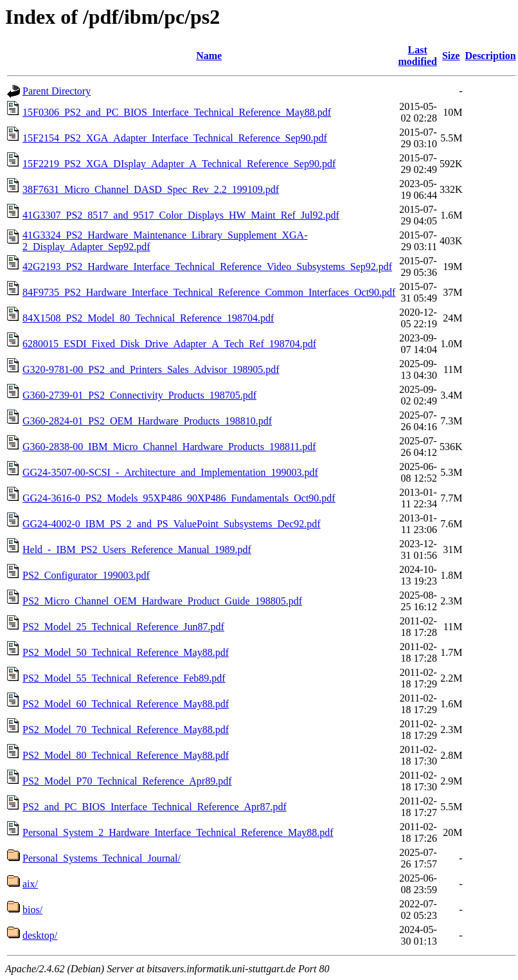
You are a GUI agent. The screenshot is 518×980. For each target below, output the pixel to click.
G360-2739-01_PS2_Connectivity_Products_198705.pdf (139, 395)
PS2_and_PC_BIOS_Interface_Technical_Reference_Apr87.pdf (155, 807)
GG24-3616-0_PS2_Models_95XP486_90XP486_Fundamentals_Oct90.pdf (179, 498)
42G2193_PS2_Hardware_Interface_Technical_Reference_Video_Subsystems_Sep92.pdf (207, 267)
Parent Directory (57, 91)
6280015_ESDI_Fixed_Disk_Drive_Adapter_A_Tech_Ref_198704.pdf (169, 344)
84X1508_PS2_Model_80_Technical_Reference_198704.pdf (148, 318)
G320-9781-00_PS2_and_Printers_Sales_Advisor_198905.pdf (151, 369)
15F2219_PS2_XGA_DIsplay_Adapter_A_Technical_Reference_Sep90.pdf (179, 164)
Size (451, 56)
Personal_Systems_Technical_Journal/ (102, 858)
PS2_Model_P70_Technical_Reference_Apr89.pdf (127, 781)
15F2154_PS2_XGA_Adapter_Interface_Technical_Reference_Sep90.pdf (175, 138)
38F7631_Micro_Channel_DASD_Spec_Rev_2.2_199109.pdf (151, 189)
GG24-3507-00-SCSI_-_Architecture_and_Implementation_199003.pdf (170, 472)
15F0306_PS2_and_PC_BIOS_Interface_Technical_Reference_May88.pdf (177, 112)
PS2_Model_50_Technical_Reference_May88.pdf (126, 652)
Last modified (417, 56)
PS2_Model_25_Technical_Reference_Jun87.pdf (123, 627)
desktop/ (40, 935)
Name (209, 56)
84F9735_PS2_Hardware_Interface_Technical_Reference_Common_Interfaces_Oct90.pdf (209, 292)
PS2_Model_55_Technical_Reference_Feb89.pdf (124, 678)
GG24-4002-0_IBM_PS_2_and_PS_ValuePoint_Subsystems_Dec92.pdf (172, 524)
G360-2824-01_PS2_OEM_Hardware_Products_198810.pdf (147, 421)
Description (490, 56)
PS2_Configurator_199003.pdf (86, 575)
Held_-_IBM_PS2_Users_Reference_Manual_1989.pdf (137, 549)
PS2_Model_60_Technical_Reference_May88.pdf (126, 704)
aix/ (30, 884)
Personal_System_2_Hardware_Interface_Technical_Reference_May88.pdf (178, 832)
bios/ (32, 910)
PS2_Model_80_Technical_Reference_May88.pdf (126, 755)
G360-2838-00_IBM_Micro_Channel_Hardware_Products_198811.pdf (169, 447)
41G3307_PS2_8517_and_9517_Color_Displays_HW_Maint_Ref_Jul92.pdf (181, 215)
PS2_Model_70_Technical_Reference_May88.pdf (126, 730)
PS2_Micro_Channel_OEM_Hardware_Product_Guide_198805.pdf (162, 601)
